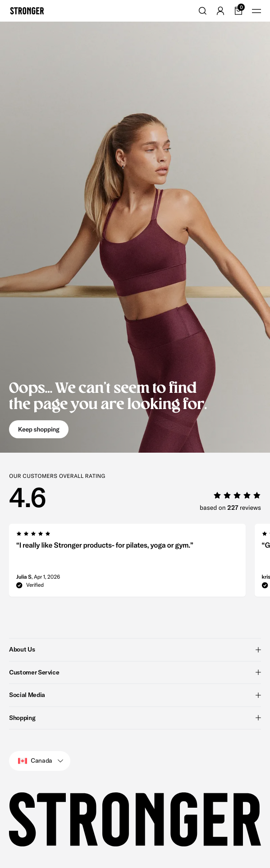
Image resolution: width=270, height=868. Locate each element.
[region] (140, 563)
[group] (127, 563)
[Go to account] (220, 11)
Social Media (135, 695)
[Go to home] (27, 11)
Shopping (135, 718)
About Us (135, 649)
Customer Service (135, 672)
